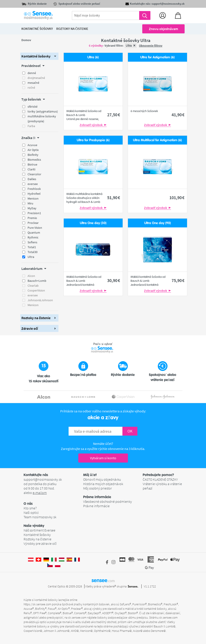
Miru (30, 203)
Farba (31, 126)
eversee (33, 184)
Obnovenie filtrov (151, 46)
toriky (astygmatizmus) (43, 111)
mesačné (33, 83)
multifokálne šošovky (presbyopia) (42, 119)
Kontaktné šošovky (37, 535)
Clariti (31, 169)
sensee (103, 580)
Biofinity (33, 155)
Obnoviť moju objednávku (102, 479)
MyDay (32, 208)
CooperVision (36, 290)
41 (178, 115)
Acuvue (32, 145)
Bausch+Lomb (37, 281)
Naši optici (31, 513)
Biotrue (32, 164)
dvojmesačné (36, 78)
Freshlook (34, 189)
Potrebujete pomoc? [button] (158, 475)
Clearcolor (34, 174)
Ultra (31, 257)
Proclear (33, 223)
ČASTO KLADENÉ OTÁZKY (160, 479)
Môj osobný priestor (97, 488)
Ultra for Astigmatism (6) (157, 57)
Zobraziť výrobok (93, 125)
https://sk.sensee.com (37, 604)
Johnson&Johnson (40, 300)
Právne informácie (96, 506)
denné (32, 73)
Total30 (33, 252)
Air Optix (33, 150)
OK (130, 431)
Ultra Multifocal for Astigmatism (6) (157, 140)
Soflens (32, 242)
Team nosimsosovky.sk (40, 517)
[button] (39, 56)
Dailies (32, 179)
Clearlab (33, 286)
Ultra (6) (93, 57)
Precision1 (34, 213)
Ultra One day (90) (158, 223)
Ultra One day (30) (93, 223)
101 (177, 197)
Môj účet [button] (90, 475)
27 (114, 115)
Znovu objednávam (163, 29)
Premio (32, 218)
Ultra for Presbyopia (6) (93, 140)
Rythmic (33, 237)
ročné (31, 88)
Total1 (32, 247)
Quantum (34, 232)
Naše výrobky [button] (34, 526)
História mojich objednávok (103, 484)
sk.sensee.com (77, 617)
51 (114, 197)
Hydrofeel (34, 194)
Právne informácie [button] (97, 497)
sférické (33, 107)
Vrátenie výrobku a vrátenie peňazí (162, 486)
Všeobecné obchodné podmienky (108, 501)
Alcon (31, 276)
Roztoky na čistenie (37, 539)
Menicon (33, 198)
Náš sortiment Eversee (39, 530)
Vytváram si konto (103, 458)
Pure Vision (35, 228)
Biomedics (34, 160)
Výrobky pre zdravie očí (40, 543)
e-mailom (40, 493)
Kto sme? (30, 508)
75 (178, 280)
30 (114, 280)
